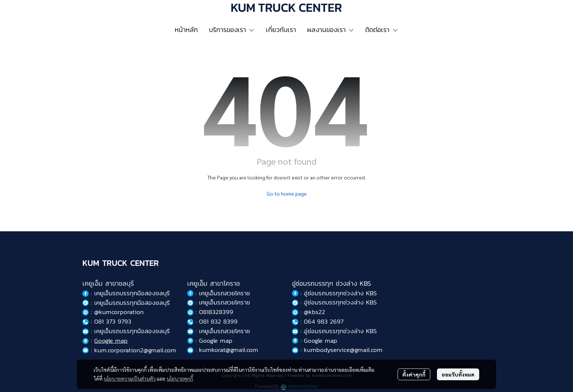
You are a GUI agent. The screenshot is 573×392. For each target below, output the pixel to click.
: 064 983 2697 (318, 321)
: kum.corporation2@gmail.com (129, 350)
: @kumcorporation (113, 312)
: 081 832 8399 (212, 321)
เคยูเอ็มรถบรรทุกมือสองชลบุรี (132, 293)
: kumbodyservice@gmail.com (337, 350)
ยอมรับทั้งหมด (458, 374)
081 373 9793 (113, 321)
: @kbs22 (309, 312)
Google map (111, 341)
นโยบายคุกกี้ (180, 378)
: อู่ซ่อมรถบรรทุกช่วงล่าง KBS (334, 293)
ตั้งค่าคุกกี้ (414, 374)
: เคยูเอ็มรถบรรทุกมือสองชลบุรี (126, 303)
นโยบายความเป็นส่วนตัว (130, 378)
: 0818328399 (210, 312)
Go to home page (287, 193)
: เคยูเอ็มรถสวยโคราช (219, 293)
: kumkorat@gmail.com (223, 350)
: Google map (210, 341)
